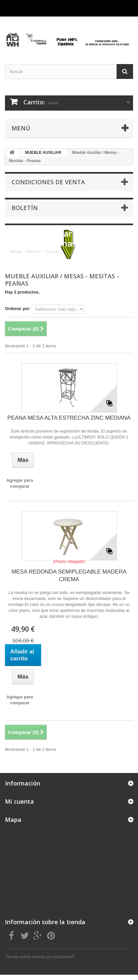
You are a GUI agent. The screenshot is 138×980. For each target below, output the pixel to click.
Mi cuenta (19, 801)
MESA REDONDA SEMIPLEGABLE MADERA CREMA (69, 576)
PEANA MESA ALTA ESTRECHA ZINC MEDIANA (69, 418)
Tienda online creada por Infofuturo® (40, 957)
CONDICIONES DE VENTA (48, 182)
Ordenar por (17, 309)
